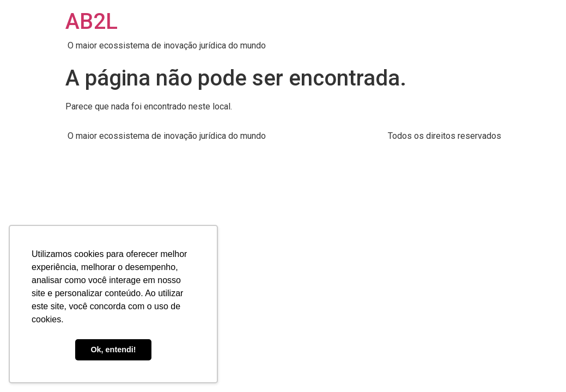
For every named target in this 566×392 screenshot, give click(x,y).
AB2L (92, 22)
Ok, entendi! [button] (113, 350)
